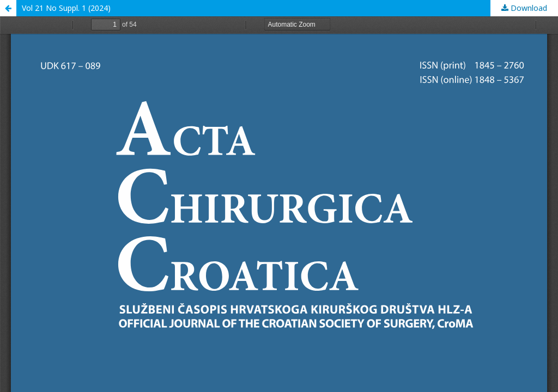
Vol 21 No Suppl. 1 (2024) (66, 8)
